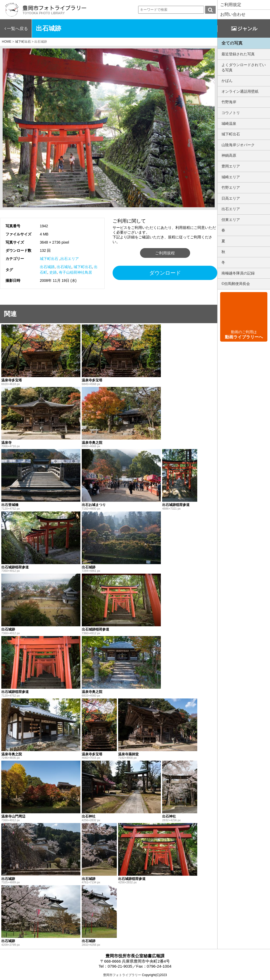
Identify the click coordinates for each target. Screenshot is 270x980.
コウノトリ (231, 113)
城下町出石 (49, 259)
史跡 (53, 272)
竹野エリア (231, 188)
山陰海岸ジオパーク (238, 145)
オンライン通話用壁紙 (240, 91)
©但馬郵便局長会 (236, 284)
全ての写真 (232, 43)
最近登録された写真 (238, 54)
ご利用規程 (165, 253)
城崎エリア (231, 177)
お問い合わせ (233, 14)
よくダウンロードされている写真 (244, 67)
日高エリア (231, 198)
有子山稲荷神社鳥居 (75, 272)
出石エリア (70, 259)
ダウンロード (165, 273)
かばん (227, 81)
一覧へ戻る (17, 29)
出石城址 (64, 267)
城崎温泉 (229, 124)
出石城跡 (47, 267)
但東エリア (231, 220)
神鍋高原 (229, 155)
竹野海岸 (229, 102)
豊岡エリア (231, 166)
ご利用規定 (231, 5)
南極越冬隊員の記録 (238, 273)
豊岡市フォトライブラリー (122, 975)
